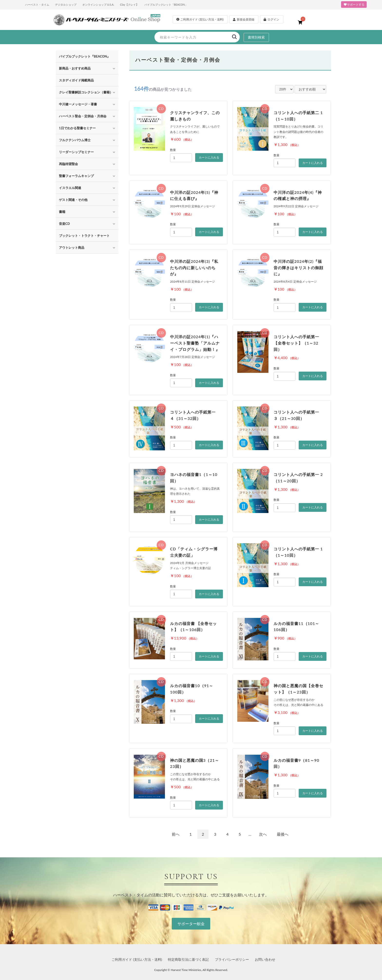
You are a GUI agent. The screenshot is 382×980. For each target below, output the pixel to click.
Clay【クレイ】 (129, 5)
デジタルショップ (66, 5)
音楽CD (64, 224)
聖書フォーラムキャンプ (76, 176)
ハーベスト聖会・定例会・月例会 (83, 116)
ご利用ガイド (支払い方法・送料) (137, 959)
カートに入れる (209, 158)
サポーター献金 (191, 924)
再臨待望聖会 (68, 164)
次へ (263, 834)
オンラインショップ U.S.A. (98, 5)
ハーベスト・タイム (37, 5)
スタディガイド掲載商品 (76, 80)
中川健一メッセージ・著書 (78, 104)
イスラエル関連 (70, 188)
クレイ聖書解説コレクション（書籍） (86, 92)
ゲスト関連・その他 (73, 200)
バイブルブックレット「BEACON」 (166, 5)
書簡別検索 (256, 37)
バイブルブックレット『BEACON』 (85, 56)
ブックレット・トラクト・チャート (84, 236)
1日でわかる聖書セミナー (77, 128)
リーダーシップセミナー (76, 152)
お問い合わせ (265, 959)
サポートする (354, 5)
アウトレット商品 (72, 247)
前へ (176, 834)
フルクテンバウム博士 (75, 140)
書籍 (62, 212)
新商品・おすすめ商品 (75, 68)
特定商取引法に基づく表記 (188, 959)
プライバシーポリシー (232, 959)
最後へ (283, 834)
